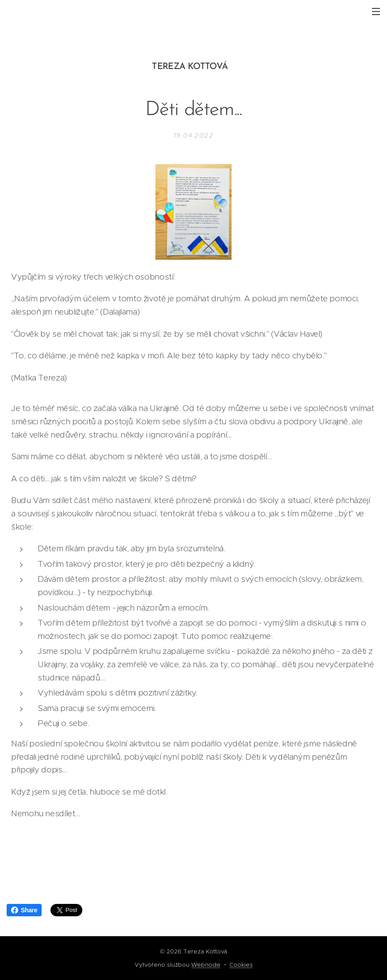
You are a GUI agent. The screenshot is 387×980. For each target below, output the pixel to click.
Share (24, 910)
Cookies (241, 965)
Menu (376, 12)
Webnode (206, 965)
